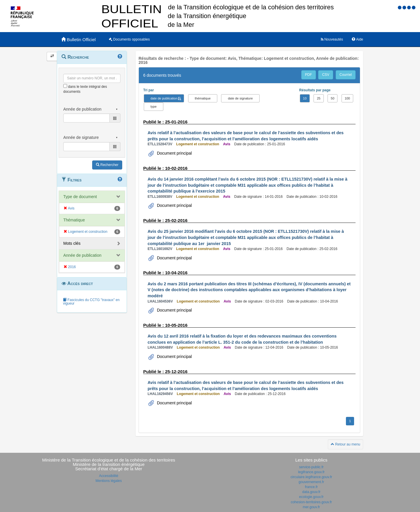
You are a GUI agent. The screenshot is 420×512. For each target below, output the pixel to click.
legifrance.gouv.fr (311, 472)
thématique (203, 98)
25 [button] (318, 98)
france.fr (311, 487)
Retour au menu (345, 444)
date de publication (164, 98)
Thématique (74, 220)
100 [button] (347, 98)
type (154, 106)
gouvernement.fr (311, 482)
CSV (326, 75)
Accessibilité (108, 476)
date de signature (240, 98)
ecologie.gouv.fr (311, 497)
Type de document (80, 197)
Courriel (346, 75)
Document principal (174, 153)
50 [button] (332, 98)
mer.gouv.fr (311, 507)
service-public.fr (311, 467)
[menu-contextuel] (65, 86)
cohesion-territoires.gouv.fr (311, 502)
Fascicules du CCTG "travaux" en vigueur (91, 302)
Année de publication (82, 255)
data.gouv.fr (311, 492)
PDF (309, 75)
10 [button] (305, 98)
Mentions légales (108, 481)
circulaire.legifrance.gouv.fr (311, 477)
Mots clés (72, 243)
